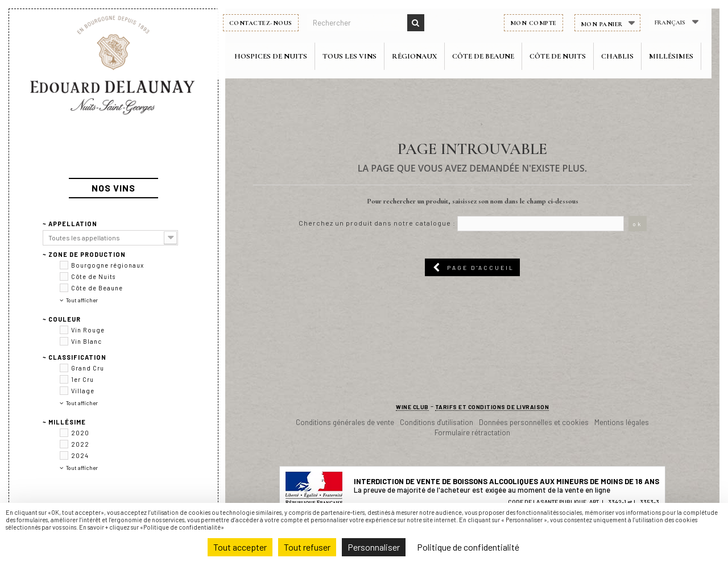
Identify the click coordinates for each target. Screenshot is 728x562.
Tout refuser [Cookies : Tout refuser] (307, 547)
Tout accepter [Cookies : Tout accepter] (240, 547)
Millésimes (680, 56)
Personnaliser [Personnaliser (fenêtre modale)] (374, 547)
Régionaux (423, 56)
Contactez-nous (269, 23)
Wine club (412, 407)
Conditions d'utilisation (437, 422)
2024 (80, 438)
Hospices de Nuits (279, 56)
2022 (80, 427)
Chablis (626, 56)
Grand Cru (88, 351)
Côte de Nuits (566, 56)
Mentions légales (622, 422)
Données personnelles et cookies (534, 422)
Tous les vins (358, 56)
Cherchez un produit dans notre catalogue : (377, 223)
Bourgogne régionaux (107, 248)
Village (83, 374)
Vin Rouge (88, 313)
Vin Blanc (86, 324)
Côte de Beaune (492, 56)
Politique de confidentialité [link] (468, 547)
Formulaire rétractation (472, 432)
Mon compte (541, 23)
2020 (80, 416)
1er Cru (82, 362)
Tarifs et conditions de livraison (492, 407)
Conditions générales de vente (345, 422)
